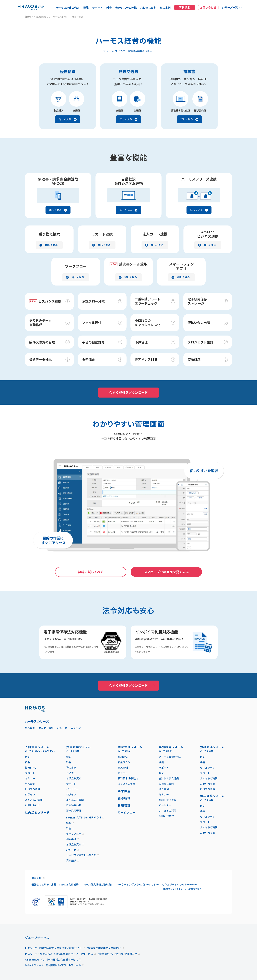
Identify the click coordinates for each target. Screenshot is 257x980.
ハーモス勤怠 (124, 751)
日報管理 (124, 805)
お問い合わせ (32, 805)
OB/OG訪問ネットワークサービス (74, 954)
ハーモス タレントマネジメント (40, 751)
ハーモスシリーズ (37, 721)
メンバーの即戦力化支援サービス (59, 960)
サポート (97, 8)
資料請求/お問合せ (128, 778)
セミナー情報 (46, 728)
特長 (203, 762)
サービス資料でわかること (81, 855)
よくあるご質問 (34, 800)
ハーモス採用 (73, 751)
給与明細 (124, 798)
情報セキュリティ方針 (44, 885)
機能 (86, 8)
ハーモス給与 (206, 800)
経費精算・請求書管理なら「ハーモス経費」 (46, 17)
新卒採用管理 (74, 811)
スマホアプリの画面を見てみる (166, 572)
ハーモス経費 (165, 751)
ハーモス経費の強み (68, 8)
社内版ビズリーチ (37, 812)
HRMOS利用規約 (69, 885)
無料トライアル (168, 800)
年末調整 (124, 791)
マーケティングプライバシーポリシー (138, 885)
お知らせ (62, 728)
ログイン (76, 728)
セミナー (30, 778)
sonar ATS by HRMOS (84, 817)
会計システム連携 (126, 8)
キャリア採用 (74, 834)
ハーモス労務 (206, 751)
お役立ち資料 (148, 8)
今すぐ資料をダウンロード (128, 393)
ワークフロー (127, 812)
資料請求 (71, 861)
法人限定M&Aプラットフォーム (63, 965)
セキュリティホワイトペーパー (183, 887)
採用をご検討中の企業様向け (104, 948)
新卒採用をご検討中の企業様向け (118, 954)
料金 (109, 8)
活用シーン (31, 768)
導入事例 (165, 8)
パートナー (72, 789)
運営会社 (36, 878)
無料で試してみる (91, 572)
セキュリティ (207, 768)
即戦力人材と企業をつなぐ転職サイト (61, 948)
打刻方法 (123, 757)
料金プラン (124, 762)
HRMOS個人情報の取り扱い (98, 885)
